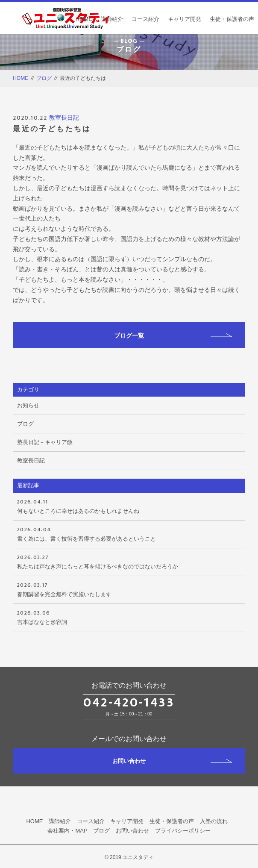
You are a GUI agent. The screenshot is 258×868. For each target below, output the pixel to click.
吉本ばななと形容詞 (129, 617)
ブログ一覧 (173, 335)
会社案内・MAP (67, 831)
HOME (84, 19)
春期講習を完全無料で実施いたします (129, 589)
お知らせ (28, 405)
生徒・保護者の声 (232, 19)
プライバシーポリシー (183, 831)
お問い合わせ (172, 761)
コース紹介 (145, 19)
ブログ (44, 78)
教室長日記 (64, 118)
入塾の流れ (214, 821)
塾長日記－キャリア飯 (45, 442)
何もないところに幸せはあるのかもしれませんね (129, 506)
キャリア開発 (185, 19)
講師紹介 (112, 19)
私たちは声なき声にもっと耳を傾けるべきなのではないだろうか (129, 561)
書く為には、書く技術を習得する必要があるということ (129, 533)
